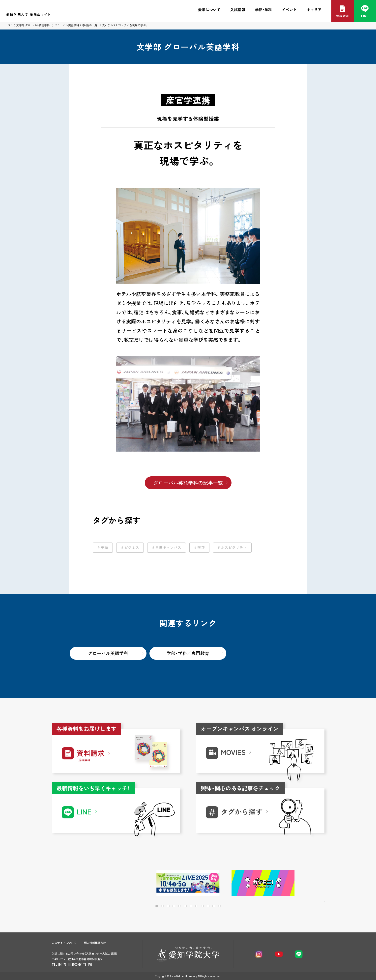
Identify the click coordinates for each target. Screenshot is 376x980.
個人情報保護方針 (95, 943)
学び (201, 548)
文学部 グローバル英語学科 (33, 25)
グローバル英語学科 (108, 653)
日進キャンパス (168, 548)
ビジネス (132, 548)
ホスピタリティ (234, 548)
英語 (104, 548)
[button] (305, 883)
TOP (9, 25)
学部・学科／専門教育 (188, 653)
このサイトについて (64, 943)
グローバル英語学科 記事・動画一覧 (76, 25)
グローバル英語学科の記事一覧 (188, 483)
